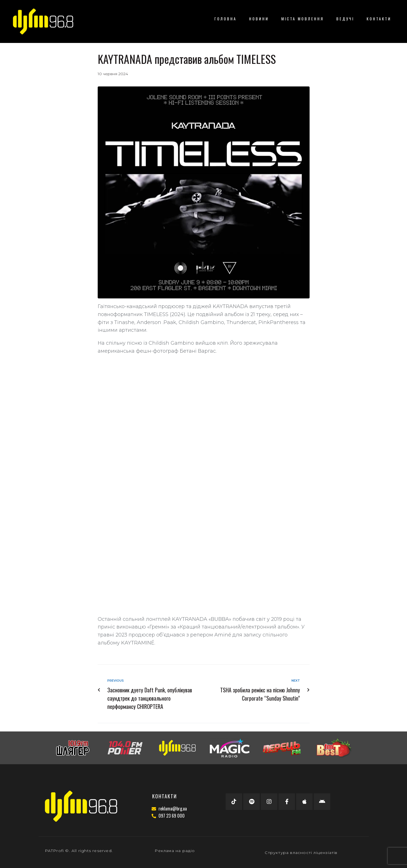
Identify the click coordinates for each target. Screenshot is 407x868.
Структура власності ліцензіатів (301, 853)
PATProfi (54, 851)
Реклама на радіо (175, 851)
